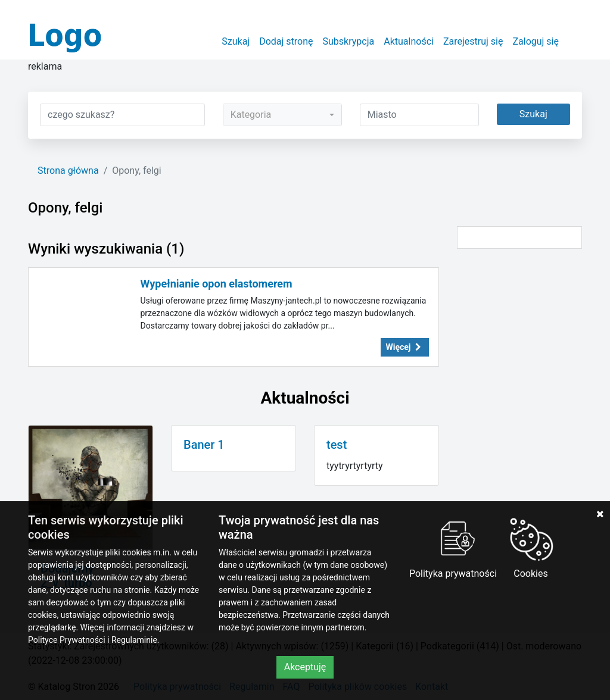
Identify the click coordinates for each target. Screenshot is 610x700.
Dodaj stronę (286, 41)
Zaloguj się (536, 41)
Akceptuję (305, 667)
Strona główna (68, 171)
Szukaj (236, 41)
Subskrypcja (349, 41)
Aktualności (409, 41)
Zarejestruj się (473, 41)
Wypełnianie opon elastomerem (217, 284)
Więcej (405, 347)
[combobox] (282, 115)
